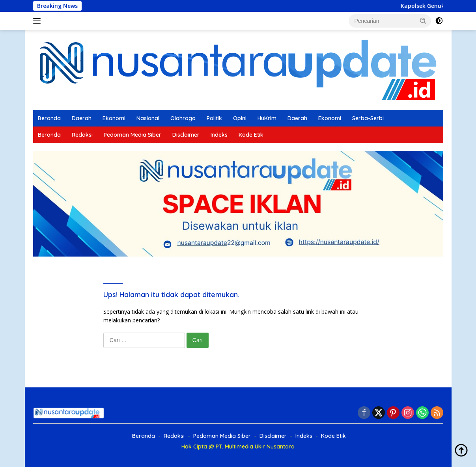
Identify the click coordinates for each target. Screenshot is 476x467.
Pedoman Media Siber (133, 135)
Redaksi (82, 135)
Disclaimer (186, 135)
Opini (240, 118)
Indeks (219, 135)
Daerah (82, 118)
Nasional (148, 118)
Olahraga (183, 118)
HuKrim (267, 118)
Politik (214, 118)
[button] (423, 20)
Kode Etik (251, 135)
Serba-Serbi (368, 118)
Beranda (49, 118)
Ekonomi (114, 118)
